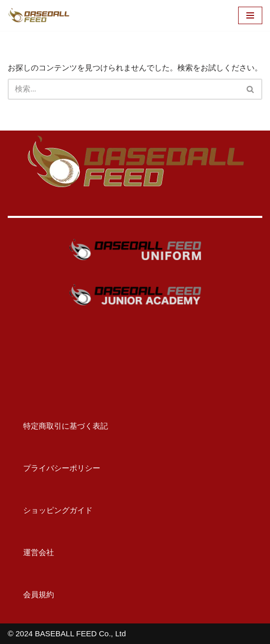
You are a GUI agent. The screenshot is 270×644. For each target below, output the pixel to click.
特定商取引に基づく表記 (58, 426)
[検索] (123, 89)
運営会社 (31, 552)
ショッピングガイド (50, 510)
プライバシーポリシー (54, 468)
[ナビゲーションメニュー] (250, 15)
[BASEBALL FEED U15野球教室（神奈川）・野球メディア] (39, 15)
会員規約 (31, 594)
